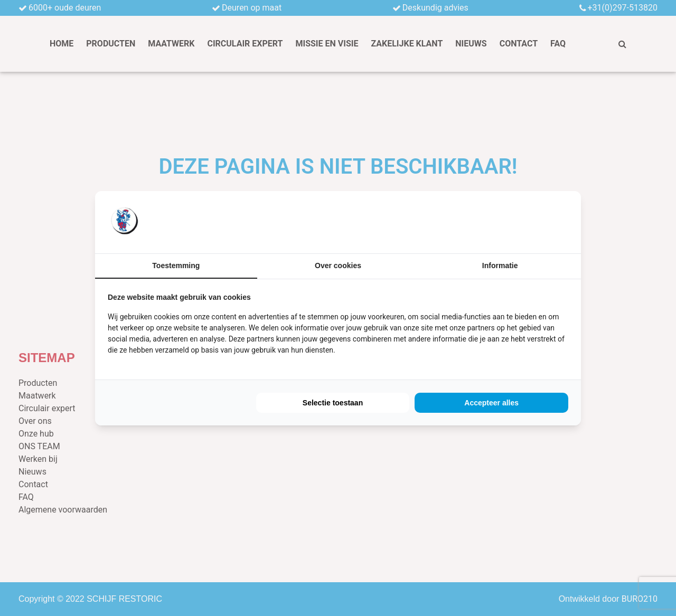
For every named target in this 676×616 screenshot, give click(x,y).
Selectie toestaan (333, 403)
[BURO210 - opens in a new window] (529, 222)
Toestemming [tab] (176, 266)
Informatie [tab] (500, 266)
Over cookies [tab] (338, 266)
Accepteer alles (491, 403)
